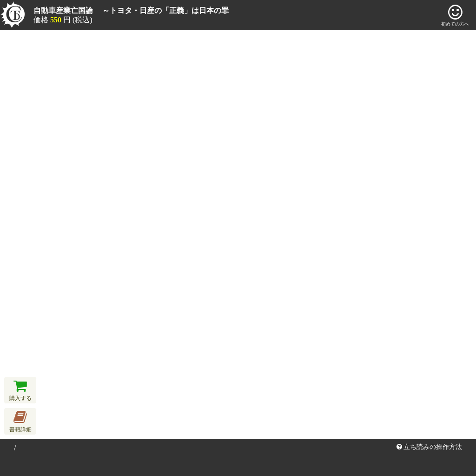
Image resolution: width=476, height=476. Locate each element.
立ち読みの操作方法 (430, 447)
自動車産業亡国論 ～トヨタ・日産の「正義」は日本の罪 (131, 10)
